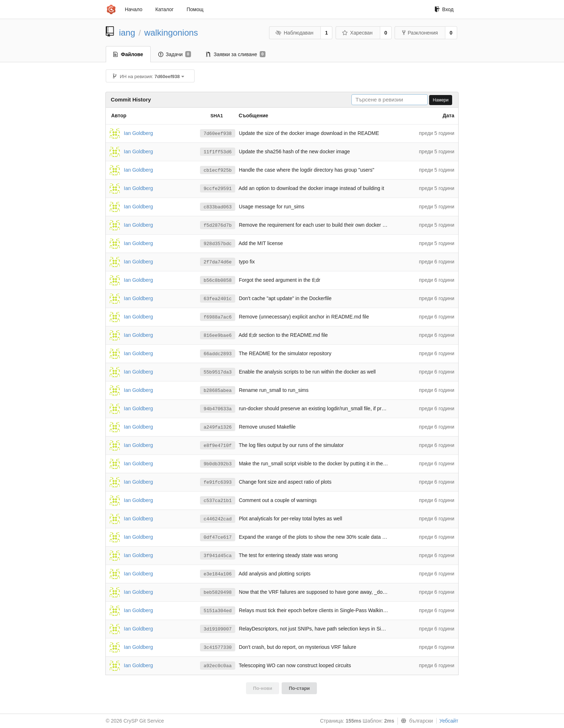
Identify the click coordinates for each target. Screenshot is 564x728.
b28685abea (218, 391)
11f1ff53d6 (218, 152)
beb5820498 (218, 593)
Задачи (175, 54)
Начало (134, 9)
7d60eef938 (218, 134)
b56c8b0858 (218, 281)
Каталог (165, 9)
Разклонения (420, 33)
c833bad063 (218, 207)
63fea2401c (218, 299)
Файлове (128, 54)
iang (127, 33)
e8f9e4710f (218, 446)
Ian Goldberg (138, 133)
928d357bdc (218, 244)
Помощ (195, 9)
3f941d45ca (218, 556)
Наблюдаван (294, 33)
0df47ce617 (218, 537)
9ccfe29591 (218, 189)
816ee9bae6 (218, 336)
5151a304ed (218, 611)
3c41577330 (218, 648)
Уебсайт (449, 721)
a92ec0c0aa (218, 666)
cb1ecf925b (218, 170)
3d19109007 (218, 629)
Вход (444, 9)
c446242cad (218, 519)
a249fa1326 (218, 427)
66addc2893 (218, 354)
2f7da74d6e (218, 262)
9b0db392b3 (218, 464)
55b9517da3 (218, 372)
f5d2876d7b (218, 225)
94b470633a (218, 409)
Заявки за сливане (236, 54)
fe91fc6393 (218, 482)
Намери (441, 100)
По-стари (299, 688)
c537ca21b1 (218, 501)
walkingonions (171, 33)
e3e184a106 (218, 574)
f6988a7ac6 (218, 317)
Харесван (357, 33)
